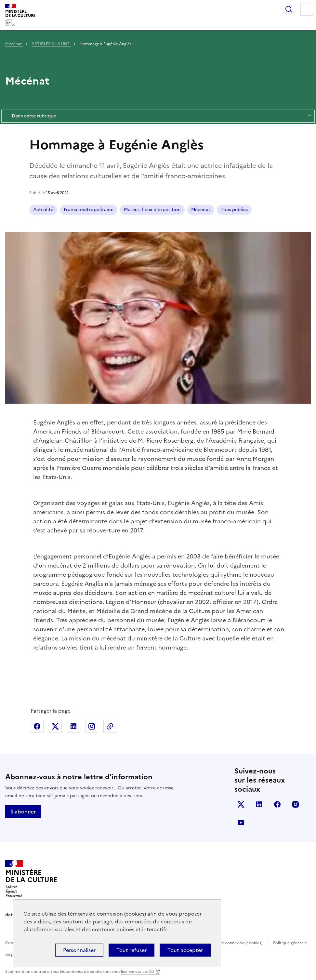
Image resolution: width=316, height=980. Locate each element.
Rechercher (289, 9)
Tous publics (234, 210)
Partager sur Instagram (92, 726)
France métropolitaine (89, 210)
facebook (277, 804)
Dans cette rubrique (158, 116)
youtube (241, 823)
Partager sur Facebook (37, 726)
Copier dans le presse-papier (110, 726)
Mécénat (14, 44)
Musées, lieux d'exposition (152, 210)
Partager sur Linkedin (73, 726)
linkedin (259, 804)
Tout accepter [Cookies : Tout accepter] (185, 950)
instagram (296, 804)
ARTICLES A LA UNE (51, 44)
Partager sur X (55, 726)
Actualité (43, 210)
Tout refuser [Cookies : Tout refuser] (132, 950)
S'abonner (23, 812)
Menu (307, 9)
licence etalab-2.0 (137, 972)
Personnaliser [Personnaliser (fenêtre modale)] (79, 950)
